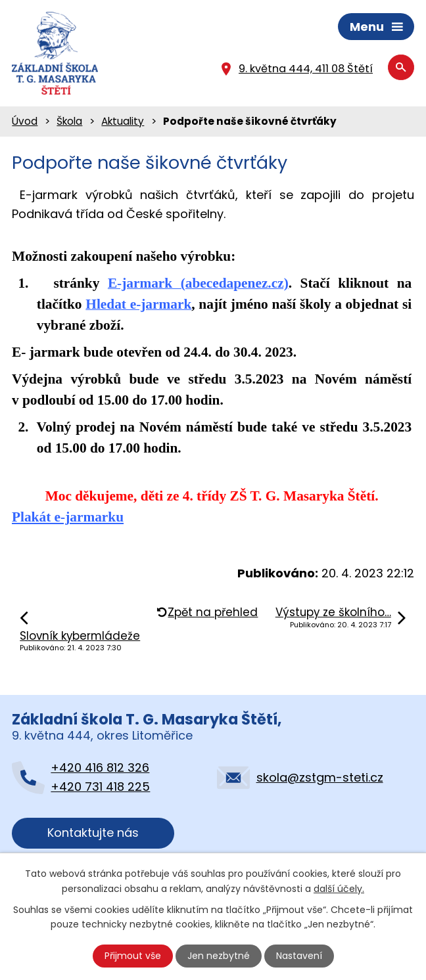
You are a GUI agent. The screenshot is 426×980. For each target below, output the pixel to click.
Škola (69, 121)
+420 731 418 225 (100, 787)
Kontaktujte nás (93, 833)
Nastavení (299, 956)
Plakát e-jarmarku (68, 517)
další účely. (339, 888)
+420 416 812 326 (100, 768)
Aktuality (123, 121)
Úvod (25, 121)
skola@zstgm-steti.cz (320, 777)
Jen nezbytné (219, 956)
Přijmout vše (133, 956)
